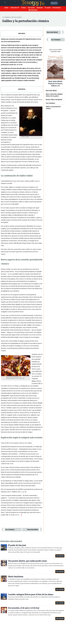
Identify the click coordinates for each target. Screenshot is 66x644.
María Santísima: (16, 577)
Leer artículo (60, 556)
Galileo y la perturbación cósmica (53, 108)
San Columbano (10, 530)
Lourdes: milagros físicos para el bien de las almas (31, 594)
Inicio (6, 8)
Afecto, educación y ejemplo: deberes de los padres (54, 95)
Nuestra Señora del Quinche (54, 100)
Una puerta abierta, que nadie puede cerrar (27, 561)
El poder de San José (17, 545)
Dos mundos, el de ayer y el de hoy (24, 608)
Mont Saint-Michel (33, 530)
